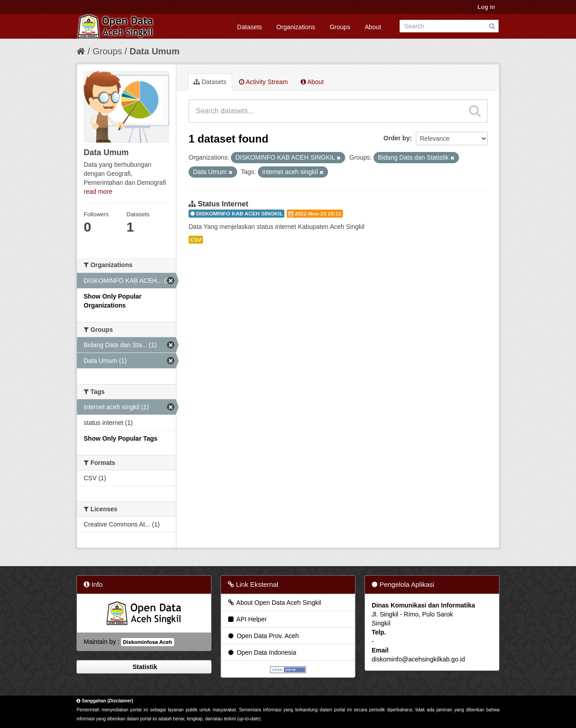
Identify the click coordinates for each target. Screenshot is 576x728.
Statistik (144, 667)
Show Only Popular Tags (121, 438)
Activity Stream (263, 82)
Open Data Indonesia (261, 652)
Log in (486, 7)
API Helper (247, 619)
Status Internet (223, 204)
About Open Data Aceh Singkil (274, 603)
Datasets (250, 27)
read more (98, 192)
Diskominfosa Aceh (147, 642)
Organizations (296, 27)
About (373, 27)
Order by (396, 138)
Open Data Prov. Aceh (263, 636)
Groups (340, 27)
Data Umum (155, 51)
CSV (196, 240)
